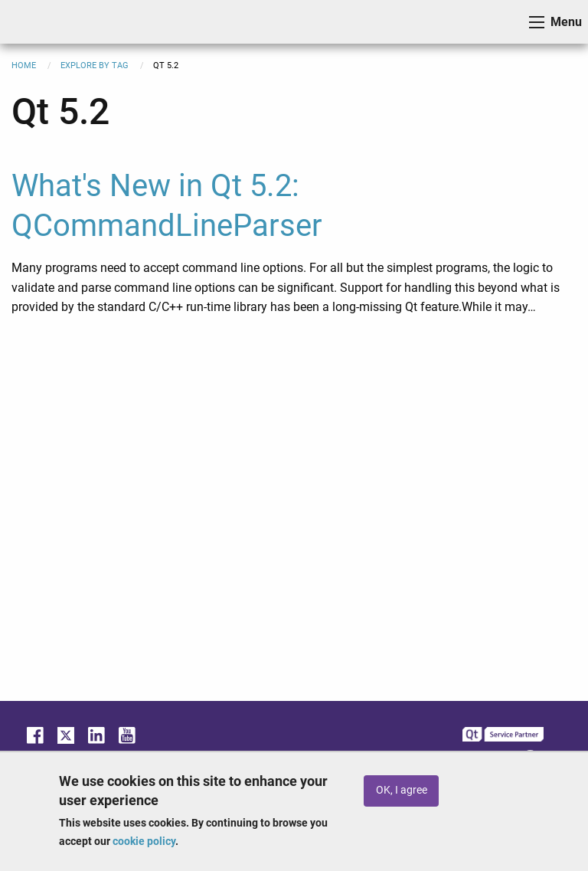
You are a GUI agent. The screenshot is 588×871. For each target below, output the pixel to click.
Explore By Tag (95, 65)
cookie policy (144, 841)
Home (24, 65)
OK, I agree (402, 790)
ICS (35, 22)
